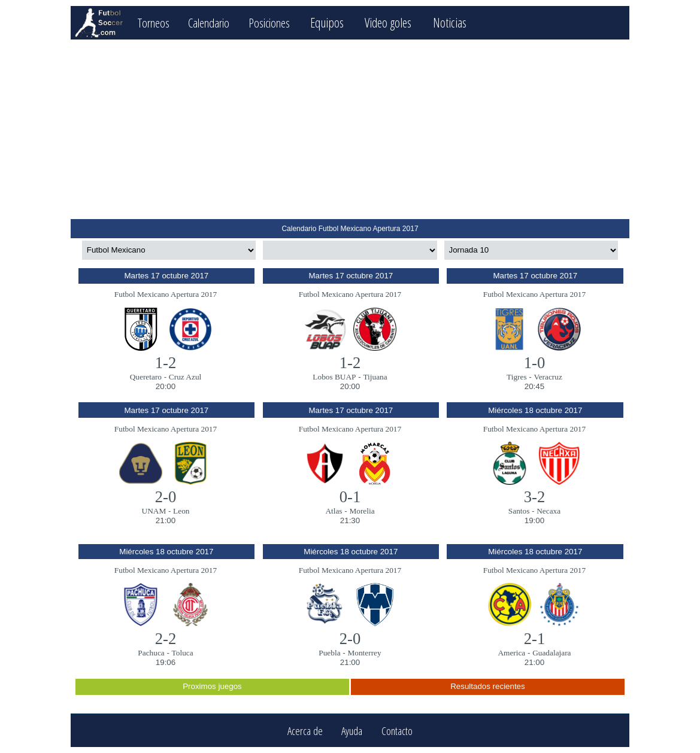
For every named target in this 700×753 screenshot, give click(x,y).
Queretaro (146, 377)
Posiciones (282, 22)
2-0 (166, 497)
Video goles (404, 22)
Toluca (183, 653)
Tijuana (375, 377)
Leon (181, 511)
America (511, 653)
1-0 (535, 363)
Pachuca (151, 653)
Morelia (362, 511)
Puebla (329, 653)
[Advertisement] (350, 129)
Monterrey (364, 653)
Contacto (397, 731)
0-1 (350, 497)
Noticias (465, 22)
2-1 (535, 639)
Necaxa (549, 511)
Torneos (156, 22)
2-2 (166, 639)
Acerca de (305, 731)
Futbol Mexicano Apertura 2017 (166, 294)
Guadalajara (551, 653)
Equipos (342, 22)
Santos (519, 511)
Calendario (217, 22)
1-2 (166, 363)
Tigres (517, 377)
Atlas (334, 511)
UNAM (154, 511)
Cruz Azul (185, 377)
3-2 (535, 497)
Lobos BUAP (334, 377)
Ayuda (352, 731)
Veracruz (548, 377)
